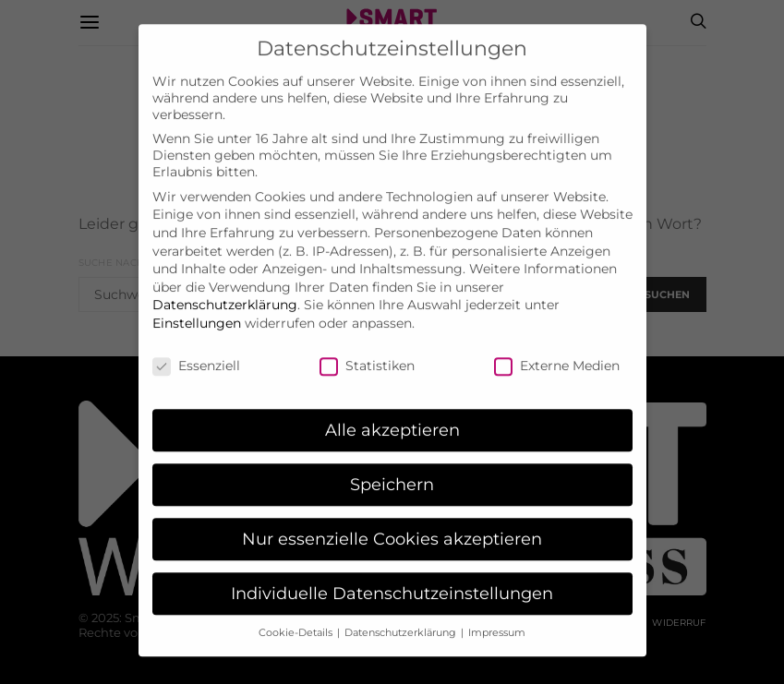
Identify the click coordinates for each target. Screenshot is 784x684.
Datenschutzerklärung (225, 289)
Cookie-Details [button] (297, 616)
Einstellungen (197, 306)
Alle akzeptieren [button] (392, 414)
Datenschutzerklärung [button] (402, 616)
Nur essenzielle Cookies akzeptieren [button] (392, 523)
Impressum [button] (497, 616)
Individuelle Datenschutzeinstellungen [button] (392, 576)
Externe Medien (557, 349)
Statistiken (367, 349)
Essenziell (196, 349)
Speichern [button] (392, 468)
